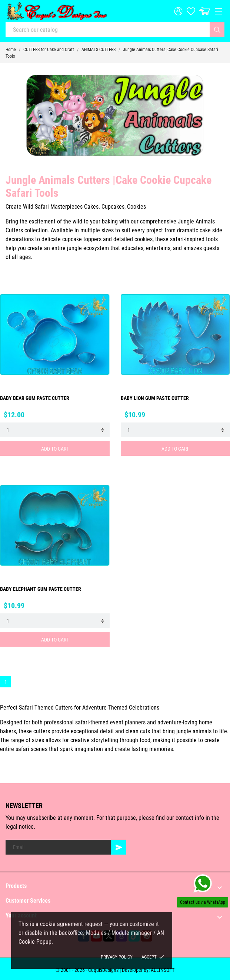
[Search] (217, 30)
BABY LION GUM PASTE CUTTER (155, 398)
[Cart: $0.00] (205, 11)
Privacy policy (117, 957)
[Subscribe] (119, 847)
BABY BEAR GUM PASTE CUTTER (35, 398)
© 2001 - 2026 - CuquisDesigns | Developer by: (103, 970)
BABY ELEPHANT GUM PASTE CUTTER (41, 589)
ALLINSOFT (163, 970)
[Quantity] (55, 430)
